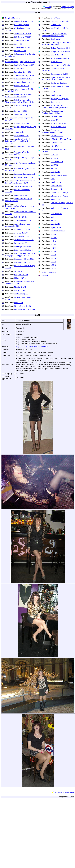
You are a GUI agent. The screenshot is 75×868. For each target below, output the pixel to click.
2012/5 (53, 248)
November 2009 (57, 102)
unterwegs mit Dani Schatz (60, 21)
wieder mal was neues (59, 175)
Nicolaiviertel (56, 39)
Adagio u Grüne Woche (59, 196)
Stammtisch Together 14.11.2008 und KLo (17, 153)
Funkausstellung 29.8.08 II (24, 82)
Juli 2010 (54, 168)
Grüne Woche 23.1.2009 (23, 236)
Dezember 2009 (56, 116)
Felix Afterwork (56, 214)
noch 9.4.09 (18, 303)
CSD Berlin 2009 (57, 55)
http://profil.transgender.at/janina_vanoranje (32, 346)
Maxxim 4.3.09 (20, 271)
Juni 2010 (54, 165)
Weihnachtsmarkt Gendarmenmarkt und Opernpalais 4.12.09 (57, 107)
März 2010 (55, 146)
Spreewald (18, 44)
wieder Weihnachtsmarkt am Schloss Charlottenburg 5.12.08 (20, 182)
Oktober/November (58, 231)
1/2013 (53, 255)
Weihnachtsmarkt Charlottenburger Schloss (52, 112)
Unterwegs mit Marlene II (24, 250)
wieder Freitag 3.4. (21, 294)
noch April (54, 155)
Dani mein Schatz (21, 195)
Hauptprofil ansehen (13, 18)
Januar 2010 (55, 120)
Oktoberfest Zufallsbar (59, 83)
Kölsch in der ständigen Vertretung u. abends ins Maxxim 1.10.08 (20, 101)
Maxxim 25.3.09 (20, 287)
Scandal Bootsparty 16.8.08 (24, 75)
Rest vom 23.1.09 (21, 243)
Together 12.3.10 (57, 142)
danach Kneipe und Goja (23, 186)
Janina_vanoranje (68, 7)
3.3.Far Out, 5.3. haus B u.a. (61, 139)
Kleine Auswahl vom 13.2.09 (25, 259)
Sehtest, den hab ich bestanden (25, 174)
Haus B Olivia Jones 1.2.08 (24, 21)
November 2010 (57, 186)
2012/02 (54, 238)
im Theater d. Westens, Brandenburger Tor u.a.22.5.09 (54, 35)
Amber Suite (55, 199)
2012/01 (54, 234)
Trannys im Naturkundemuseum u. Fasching (54, 131)
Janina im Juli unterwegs (60, 58)
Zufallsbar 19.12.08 (21, 217)
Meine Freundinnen (49, 272)
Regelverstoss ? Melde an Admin (64, 793)
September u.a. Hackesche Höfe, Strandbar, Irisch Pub (56, 78)
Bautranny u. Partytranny (60, 99)
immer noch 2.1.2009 (22, 229)
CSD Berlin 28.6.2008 (22, 47)
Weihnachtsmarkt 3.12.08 (23, 177)
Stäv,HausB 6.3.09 (21, 275)
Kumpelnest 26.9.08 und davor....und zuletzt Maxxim (19, 96)
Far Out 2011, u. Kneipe (59, 192)
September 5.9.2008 (21, 86)
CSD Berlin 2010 (57, 162)
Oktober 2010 (56, 182)
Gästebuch (46, 275)
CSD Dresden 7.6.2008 (23, 37)
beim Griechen (20, 132)
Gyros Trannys (56, 18)
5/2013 (53, 268)
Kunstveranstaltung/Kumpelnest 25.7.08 (20, 62)
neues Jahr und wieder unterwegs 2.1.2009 (18, 225)
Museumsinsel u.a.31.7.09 (60, 65)
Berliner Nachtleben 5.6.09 (60, 48)
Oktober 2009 (56, 95)
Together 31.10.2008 (22, 123)
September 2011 (57, 227)
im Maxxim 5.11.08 (21, 136)
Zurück (47, 7)
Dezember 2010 (56, 189)
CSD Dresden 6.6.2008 (23, 34)
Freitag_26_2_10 (57, 136)
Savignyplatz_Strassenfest (60, 51)
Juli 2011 (54, 221)
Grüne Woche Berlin (58, 123)
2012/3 (53, 241)
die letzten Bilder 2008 (22, 221)
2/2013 (53, 258)
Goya (53, 179)
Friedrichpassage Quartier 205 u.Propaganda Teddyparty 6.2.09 (21, 254)
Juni (52, 217)
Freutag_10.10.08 (21, 111)
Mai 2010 (54, 158)
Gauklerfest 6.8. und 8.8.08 (24, 65)
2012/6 (53, 251)
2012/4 (53, 245)
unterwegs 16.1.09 (21, 233)
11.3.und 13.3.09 (20, 278)
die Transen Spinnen (22, 25)
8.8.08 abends (19, 69)
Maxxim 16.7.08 (20, 51)
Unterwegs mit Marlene (23, 247)
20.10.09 (54, 92)
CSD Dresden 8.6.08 (22, 40)
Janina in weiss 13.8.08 (23, 72)
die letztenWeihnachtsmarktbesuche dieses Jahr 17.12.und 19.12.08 (19, 206)
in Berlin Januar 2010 (58, 127)
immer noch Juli (57, 62)
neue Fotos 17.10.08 (22, 114)
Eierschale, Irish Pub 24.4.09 (25, 310)
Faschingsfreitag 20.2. (22, 262)
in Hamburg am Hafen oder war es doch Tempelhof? (56, 44)
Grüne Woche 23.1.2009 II (24, 240)
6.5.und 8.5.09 (56, 25)
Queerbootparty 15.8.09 (59, 74)
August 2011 (55, 224)
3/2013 (53, 262)
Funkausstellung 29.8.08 (23, 79)
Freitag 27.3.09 (20, 290)
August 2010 (55, 172)
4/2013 (53, 265)
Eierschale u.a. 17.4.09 (22, 306)
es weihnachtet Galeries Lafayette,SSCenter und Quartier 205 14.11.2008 (19, 141)
